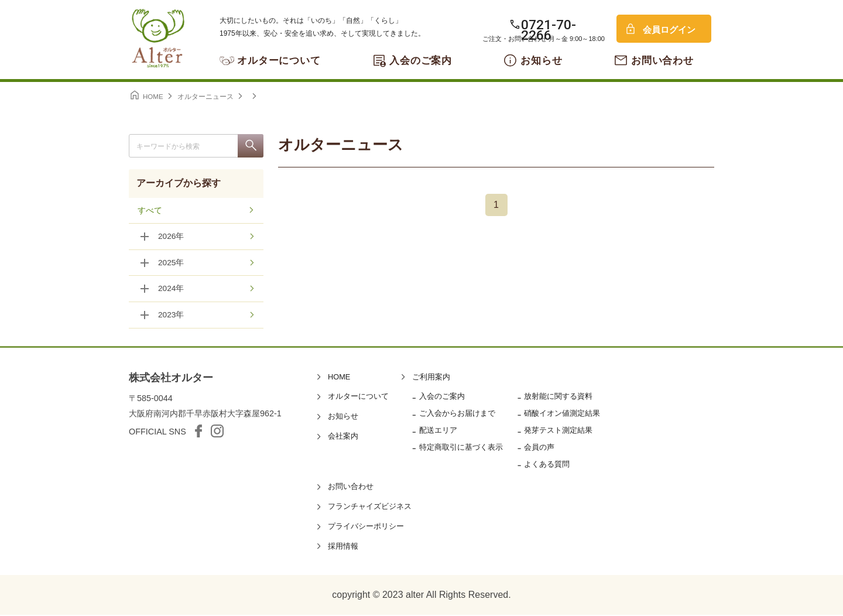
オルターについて (279, 61)
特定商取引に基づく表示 (461, 448)
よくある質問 (547, 465)
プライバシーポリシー (366, 527)
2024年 (171, 290)
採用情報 (343, 547)
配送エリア (438, 431)
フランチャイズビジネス (370, 507)
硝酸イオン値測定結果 (562, 414)
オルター (158, 38)
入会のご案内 (421, 61)
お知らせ (541, 61)
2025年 (171, 263)
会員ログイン (669, 30)
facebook (198, 432)
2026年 (171, 237)
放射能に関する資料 (558, 397)
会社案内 (343, 437)
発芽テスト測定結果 (558, 431)
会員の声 (539, 448)
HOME (339, 378)
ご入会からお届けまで (457, 414)
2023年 (171, 316)
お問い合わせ (662, 61)
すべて (150, 211)
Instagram (217, 432)
